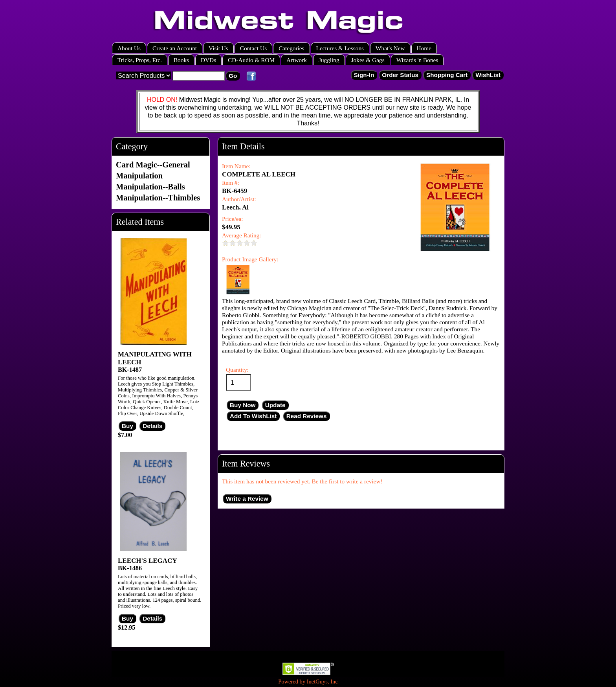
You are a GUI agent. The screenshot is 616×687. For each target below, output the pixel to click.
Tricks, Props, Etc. (140, 60)
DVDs (208, 60)
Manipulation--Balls (150, 187)
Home (424, 48)
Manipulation (139, 176)
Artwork (297, 60)
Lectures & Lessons (340, 48)
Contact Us (253, 48)
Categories (291, 48)
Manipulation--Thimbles (158, 198)
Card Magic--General (153, 165)
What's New (390, 48)
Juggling (329, 60)
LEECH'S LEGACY (148, 561)
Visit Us (218, 48)
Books (181, 60)
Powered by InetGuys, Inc (308, 681)
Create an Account (175, 48)
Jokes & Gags (368, 60)
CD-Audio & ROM (251, 60)
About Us (129, 48)
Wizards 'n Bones (417, 60)
